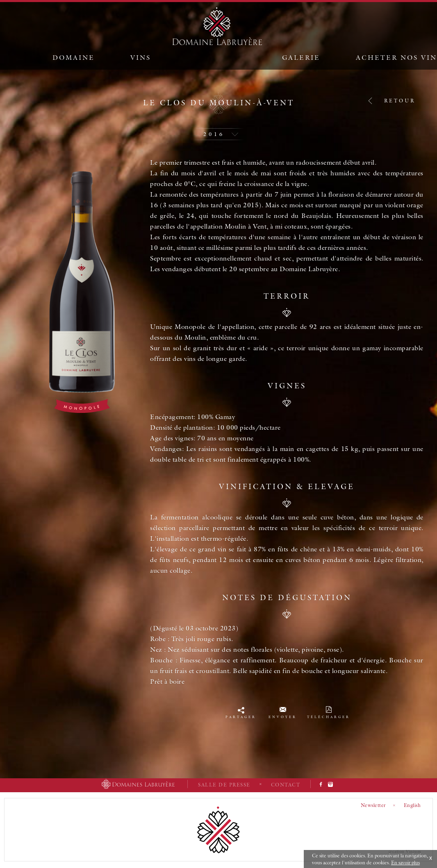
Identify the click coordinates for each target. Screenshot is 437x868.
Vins (141, 57)
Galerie (301, 57)
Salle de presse (224, 785)
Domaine (74, 57)
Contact (286, 785)
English (412, 805)
